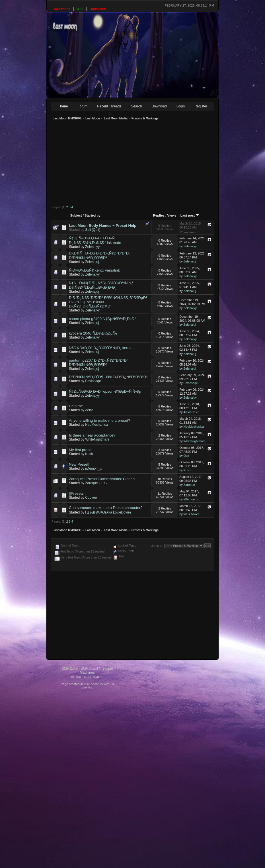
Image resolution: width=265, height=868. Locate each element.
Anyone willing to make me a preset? (100, 420)
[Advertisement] (126, 163)
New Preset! (79, 464)
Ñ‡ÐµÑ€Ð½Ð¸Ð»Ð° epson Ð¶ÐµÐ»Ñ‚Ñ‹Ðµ (105, 391)
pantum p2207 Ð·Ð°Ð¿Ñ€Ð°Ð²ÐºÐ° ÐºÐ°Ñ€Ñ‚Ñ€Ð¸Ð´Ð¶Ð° (98, 362)
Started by (93, 215)
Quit (186, 456)
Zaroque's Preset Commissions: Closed (102, 479)
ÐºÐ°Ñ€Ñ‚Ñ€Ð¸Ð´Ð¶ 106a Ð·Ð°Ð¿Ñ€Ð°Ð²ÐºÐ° (108, 377)
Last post (190, 215)
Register (201, 106)
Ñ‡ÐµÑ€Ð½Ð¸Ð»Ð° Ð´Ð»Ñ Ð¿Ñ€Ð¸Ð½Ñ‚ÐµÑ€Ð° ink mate (95, 240)
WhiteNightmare (97, 439)
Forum (83, 106)
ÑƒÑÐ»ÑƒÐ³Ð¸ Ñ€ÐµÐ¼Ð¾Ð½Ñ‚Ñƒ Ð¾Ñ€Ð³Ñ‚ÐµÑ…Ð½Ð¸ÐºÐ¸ (101, 285)
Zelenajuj (92, 262)
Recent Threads (109, 106)
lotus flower (191, 514)
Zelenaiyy (92, 247)
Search (136, 106)
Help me (76, 406)
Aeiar (89, 410)
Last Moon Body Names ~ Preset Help (103, 226)
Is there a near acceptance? (92, 435)
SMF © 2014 (90, 669)
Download (159, 106)
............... (190, 231)
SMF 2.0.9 (70, 669)
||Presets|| (77, 493)
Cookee (91, 498)
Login (181, 106)
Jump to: (157, 546)
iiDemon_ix (94, 468)
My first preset (81, 450)
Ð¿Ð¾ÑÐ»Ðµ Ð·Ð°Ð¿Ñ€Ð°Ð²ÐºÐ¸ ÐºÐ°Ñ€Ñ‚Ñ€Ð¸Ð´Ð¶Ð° (99, 255)
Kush (89, 454)
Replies (159, 215)
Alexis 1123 (191, 412)
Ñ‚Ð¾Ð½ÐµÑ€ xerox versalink (94, 270)
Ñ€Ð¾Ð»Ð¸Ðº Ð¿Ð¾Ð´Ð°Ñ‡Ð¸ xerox (100, 348)
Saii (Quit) (93, 230)
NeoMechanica (96, 425)
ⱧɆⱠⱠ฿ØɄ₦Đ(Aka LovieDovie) (108, 512)
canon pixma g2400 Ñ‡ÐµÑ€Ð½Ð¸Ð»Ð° (102, 319)
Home (63, 106)
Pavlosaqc (93, 381)
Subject (76, 215)
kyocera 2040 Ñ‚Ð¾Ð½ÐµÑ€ (93, 333)
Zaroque (91, 483)
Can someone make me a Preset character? (106, 508)
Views (172, 215)
